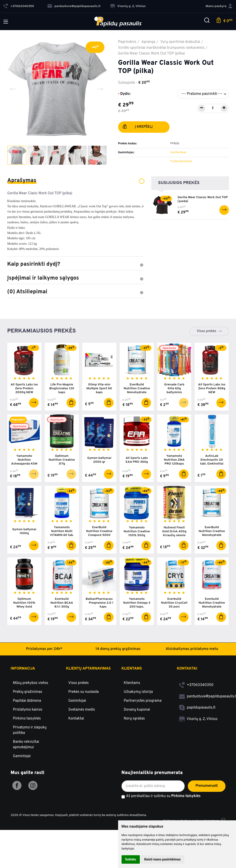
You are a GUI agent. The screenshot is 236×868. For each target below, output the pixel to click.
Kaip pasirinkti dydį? (76, 264)
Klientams (132, 707)
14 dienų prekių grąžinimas (118, 687)
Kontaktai (76, 756)
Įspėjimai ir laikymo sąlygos (76, 278)
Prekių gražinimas (28, 730)
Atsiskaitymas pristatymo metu (192, 687)
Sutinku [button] (131, 859)
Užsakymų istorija (138, 730)
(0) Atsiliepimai (76, 292)
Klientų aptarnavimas (88, 707)
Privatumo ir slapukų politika (30, 768)
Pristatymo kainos (28, 748)
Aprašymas (76, 181)
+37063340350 (196, 723)
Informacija (23, 707)
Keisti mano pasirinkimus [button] (163, 859)
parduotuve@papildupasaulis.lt (74, 6)
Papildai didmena (27, 739)
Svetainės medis (82, 748)
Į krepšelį (137, 127)
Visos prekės (206, 331)
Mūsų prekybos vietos (31, 721)
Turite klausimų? (181, 161)
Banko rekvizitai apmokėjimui (26, 782)
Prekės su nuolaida (84, 730)
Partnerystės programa (143, 739)
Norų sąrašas (134, 756)
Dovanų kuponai (137, 748)
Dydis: (125, 94)
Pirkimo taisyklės (27, 756)
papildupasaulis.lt (197, 746)
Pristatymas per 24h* (44, 687)
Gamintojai (22, 794)
